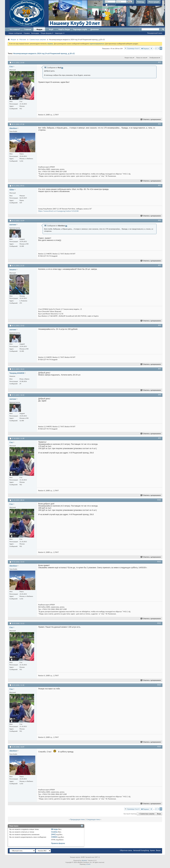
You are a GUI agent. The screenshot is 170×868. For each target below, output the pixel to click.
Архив (152, 850)
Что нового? (15, 29)
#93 (160, 185)
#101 (159, 562)
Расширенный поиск (155, 33)
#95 (160, 265)
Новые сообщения (15, 33)
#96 (160, 325)
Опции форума (46, 33)
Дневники (95, 29)
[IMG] (53, 834)
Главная (28, 29)
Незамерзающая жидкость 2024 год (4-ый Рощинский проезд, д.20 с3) (44, 53)
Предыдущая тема (77, 819)
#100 (159, 500)
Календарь (35, 33)
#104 (159, 747)
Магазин (23, 39)
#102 (159, 623)
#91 (160, 62)
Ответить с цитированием (151, 119)
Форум (39, 29)
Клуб (51, 29)
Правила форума (58, 843)
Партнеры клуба (80, 29)
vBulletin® (85, 860)
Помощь (141, 2)
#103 (159, 685)
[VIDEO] (54, 837)
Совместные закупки (38, 39)
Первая (145, 48)
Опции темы (129, 58)
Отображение (154, 58)
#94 (160, 220)
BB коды (55, 829)
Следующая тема (93, 819)
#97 (160, 369)
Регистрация (154, 2)
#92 (160, 124)
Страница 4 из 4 (133, 48)
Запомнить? (111, 5)
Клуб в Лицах (64, 29)
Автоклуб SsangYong (141, 850)
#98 (160, 395)
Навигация (59, 33)
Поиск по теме (141, 58)
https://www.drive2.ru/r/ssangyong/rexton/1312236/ (59, 211)
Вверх (159, 814)
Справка (27, 33)
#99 (160, 438)
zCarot (88, 864)
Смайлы (54, 832)
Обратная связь (126, 850)
